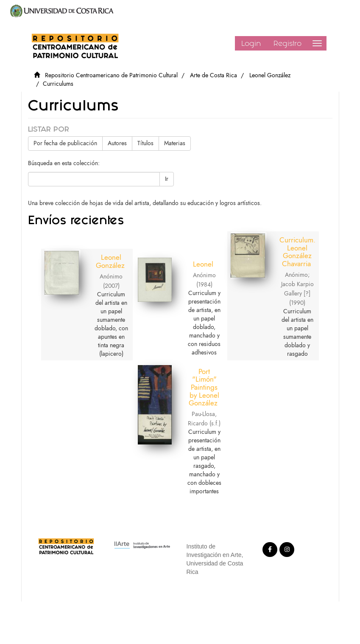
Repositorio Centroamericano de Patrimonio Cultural (111, 75)
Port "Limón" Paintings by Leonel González (204, 387)
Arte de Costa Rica (213, 75)
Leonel (203, 264)
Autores (117, 143)
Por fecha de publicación (65, 143)
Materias (175, 143)
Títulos (145, 143)
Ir (167, 179)
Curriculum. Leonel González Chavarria (297, 252)
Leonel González (270, 75)
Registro (287, 43)
